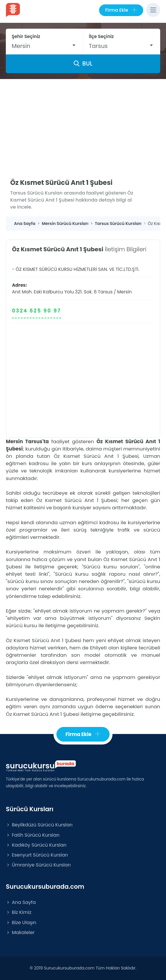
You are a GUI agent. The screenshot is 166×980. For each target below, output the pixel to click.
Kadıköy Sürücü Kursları (36, 845)
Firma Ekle (121, 10)
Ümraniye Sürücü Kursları (38, 865)
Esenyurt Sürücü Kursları (37, 855)
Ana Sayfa (21, 902)
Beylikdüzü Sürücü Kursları (39, 825)
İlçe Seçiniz (101, 36)
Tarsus (105, 292)
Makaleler (20, 932)
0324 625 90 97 (37, 311)
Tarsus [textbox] (98, 46)
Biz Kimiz (19, 912)
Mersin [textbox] (21, 46)
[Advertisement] (83, 123)
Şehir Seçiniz (26, 36)
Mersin (124, 292)
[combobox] (44, 46)
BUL (83, 63)
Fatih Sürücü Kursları (33, 835)
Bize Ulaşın (21, 923)
